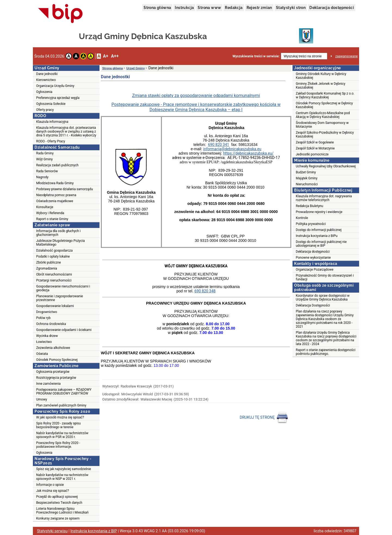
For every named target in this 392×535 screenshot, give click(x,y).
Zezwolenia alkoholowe (53, 348)
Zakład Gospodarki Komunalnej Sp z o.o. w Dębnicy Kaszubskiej (325, 95)
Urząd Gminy (136, 68)
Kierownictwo (46, 80)
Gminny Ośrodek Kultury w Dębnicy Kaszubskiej (321, 76)
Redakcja (234, 8)
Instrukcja (184, 8)
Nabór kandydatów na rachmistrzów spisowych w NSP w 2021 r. (62, 477)
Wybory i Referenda (50, 213)
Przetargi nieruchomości (54, 280)
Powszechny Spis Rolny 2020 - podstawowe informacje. (58, 445)
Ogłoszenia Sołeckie (51, 104)
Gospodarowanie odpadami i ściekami (64, 330)
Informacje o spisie (50, 485)
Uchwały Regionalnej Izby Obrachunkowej (326, 166)
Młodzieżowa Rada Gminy (55, 183)
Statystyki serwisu (52, 531)
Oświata (42, 354)
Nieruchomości (307, 184)
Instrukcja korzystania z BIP (94, 531)
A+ (106, 56)
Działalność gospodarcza (54, 251)
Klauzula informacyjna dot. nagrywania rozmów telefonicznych (324, 198)
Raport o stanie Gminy (52, 219)
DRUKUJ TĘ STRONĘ (264, 418)
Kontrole (302, 218)
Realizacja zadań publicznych (57, 165)
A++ (115, 56)
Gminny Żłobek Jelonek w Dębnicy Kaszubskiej (321, 86)
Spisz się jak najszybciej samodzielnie (64, 469)
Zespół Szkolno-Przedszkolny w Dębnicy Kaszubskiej (325, 134)
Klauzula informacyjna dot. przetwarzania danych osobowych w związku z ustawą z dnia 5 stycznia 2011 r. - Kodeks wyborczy (66, 132)
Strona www (209, 8)
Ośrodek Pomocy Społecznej (57, 360)
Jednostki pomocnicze (312, 154)
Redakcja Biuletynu (309, 206)
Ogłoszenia (44, 92)
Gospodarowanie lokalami (55, 306)
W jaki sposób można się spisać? (60, 417)
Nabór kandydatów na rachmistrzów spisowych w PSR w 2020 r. (62, 435)
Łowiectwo (44, 342)
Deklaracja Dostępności (313, 305)
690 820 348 (205, 291)
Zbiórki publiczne (49, 262)
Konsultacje (45, 207)
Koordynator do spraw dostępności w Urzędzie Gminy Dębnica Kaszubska (323, 298)
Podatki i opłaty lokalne (53, 256)
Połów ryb (43, 318)
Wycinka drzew (47, 336)
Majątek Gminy (307, 178)
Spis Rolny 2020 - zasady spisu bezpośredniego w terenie (58, 425)
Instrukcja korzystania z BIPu (317, 236)
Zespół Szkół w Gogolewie (315, 142)
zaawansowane (346, 56)
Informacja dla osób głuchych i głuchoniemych (58, 233)
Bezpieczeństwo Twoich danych (59, 503)
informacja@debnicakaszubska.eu (232, 149)
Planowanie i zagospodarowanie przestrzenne (60, 298)
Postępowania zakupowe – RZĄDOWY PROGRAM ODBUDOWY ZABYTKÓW (64, 392)
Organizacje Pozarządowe (315, 270)
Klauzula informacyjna (52, 122)
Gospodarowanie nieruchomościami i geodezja (63, 288)
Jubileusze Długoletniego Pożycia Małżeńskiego (60, 243)
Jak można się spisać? (53, 491)
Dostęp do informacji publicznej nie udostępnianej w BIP (321, 244)
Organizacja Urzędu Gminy (55, 86)
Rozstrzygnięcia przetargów (56, 378)
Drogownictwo (47, 312)
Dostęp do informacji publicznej (319, 230)
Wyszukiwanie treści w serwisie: (256, 56)
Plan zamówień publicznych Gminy (61, 405)
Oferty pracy (45, 110)
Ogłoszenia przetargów (53, 372)
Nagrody (42, 177)
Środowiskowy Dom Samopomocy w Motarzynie (322, 125)
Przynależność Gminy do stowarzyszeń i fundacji (325, 277)
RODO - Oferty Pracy (51, 141)
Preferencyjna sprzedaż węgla (58, 98)
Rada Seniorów (47, 171)
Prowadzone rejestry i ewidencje (319, 212)
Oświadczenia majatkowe (55, 201)
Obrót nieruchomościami (54, 274)
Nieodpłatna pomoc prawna (56, 195)
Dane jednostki (47, 74)
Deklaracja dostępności (332, 8)
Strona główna (157, 8)
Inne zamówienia (48, 384)
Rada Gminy (45, 153)
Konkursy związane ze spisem (58, 518)
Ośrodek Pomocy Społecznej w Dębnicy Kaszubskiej (324, 105)
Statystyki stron (291, 8)
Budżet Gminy (306, 172)
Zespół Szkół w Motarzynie (315, 148)
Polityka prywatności (311, 224)
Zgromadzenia (47, 268)
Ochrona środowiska (51, 324)
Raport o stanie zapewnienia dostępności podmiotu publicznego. (326, 352)
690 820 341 (219, 145)
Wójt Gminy (44, 159)
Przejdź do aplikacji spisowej (57, 497)
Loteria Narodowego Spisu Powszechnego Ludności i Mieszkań (62, 511)
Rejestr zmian (259, 8)
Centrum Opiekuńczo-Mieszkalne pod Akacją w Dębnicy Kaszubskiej (323, 115)
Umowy (42, 399)
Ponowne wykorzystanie (313, 258)
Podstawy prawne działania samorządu (65, 189)
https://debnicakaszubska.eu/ (248, 153)
